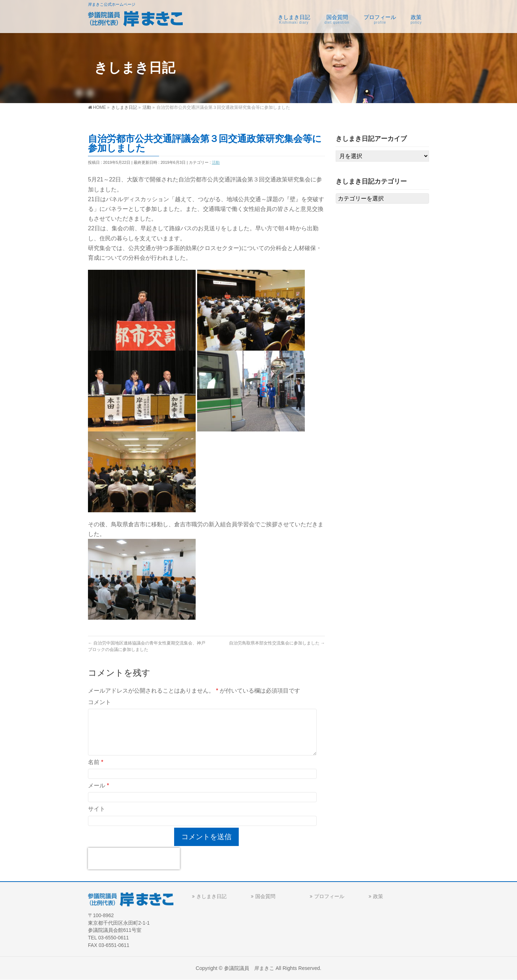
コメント (99, 702)
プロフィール (329, 896)
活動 (216, 162)
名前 (96, 762)
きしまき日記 (211, 896)
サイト (97, 809)
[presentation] (134, 859)
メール (99, 785)
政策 (378, 896)
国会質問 (265, 896)
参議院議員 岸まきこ (249, 968)
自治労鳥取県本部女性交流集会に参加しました (277, 643)
